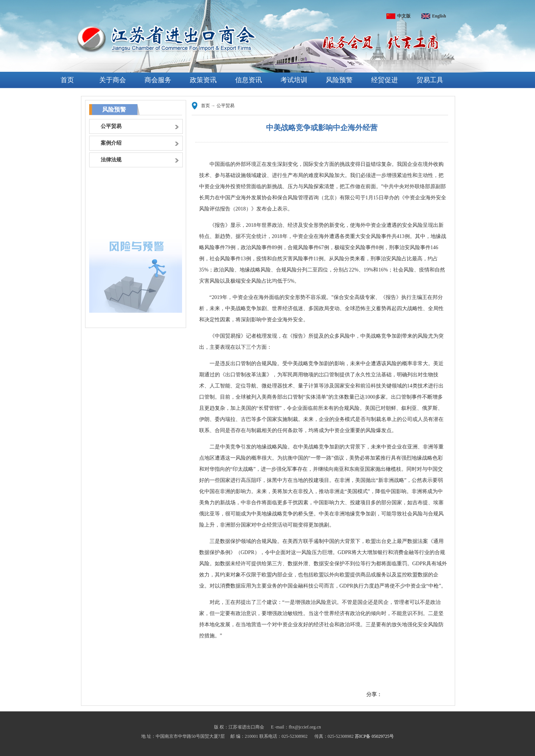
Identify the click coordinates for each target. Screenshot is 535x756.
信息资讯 (249, 80)
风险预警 (339, 80)
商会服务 (158, 80)
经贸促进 (385, 80)
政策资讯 (203, 80)
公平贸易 (226, 106)
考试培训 (294, 80)
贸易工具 (430, 80)
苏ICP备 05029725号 (374, 736)
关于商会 (113, 80)
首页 (67, 80)
